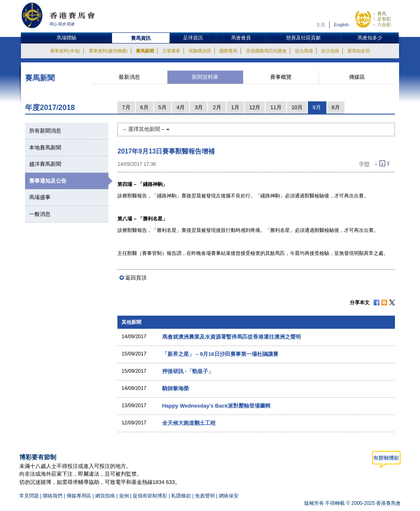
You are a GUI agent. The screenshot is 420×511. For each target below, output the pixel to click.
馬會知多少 (370, 38)
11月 (276, 107)
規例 (125, 496)
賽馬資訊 (141, 38)
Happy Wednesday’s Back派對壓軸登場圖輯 (216, 406)
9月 (317, 107)
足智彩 (384, 19)
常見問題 (29, 496)
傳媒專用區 (79, 496)
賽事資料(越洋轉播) (108, 51)
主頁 (321, 25)
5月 (163, 107)
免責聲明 (205, 496)
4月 (181, 107)
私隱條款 (181, 496)
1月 (235, 107)
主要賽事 (171, 51)
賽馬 (382, 14)
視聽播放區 (200, 51)
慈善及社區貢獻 (303, 38)
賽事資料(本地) (65, 51)
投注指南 (330, 51)
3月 (199, 107)
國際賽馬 (228, 51)
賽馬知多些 (359, 51)
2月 (217, 107)
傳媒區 (357, 77)
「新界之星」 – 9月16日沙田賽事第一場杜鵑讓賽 (220, 354)
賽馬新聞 (145, 51)
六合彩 (384, 25)
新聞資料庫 (205, 77)
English (341, 25)
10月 (297, 107)
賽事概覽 (281, 77)
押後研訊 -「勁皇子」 (188, 371)
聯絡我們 (53, 496)
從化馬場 (304, 51)
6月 (145, 107)
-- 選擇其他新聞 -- (146, 129)
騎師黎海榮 (176, 388)
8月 (336, 107)
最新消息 (129, 77)
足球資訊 (193, 38)
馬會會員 (241, 38)
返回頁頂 (136, 278)
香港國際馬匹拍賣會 (266, 51)
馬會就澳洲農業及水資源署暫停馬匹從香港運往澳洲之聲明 (232, 337)
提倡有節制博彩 (150, 496)
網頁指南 (105, 496)
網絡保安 (229, 496)
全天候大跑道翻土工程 (189, 423)
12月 (255, 107)
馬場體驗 (67, 38)
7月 (126, 107)
